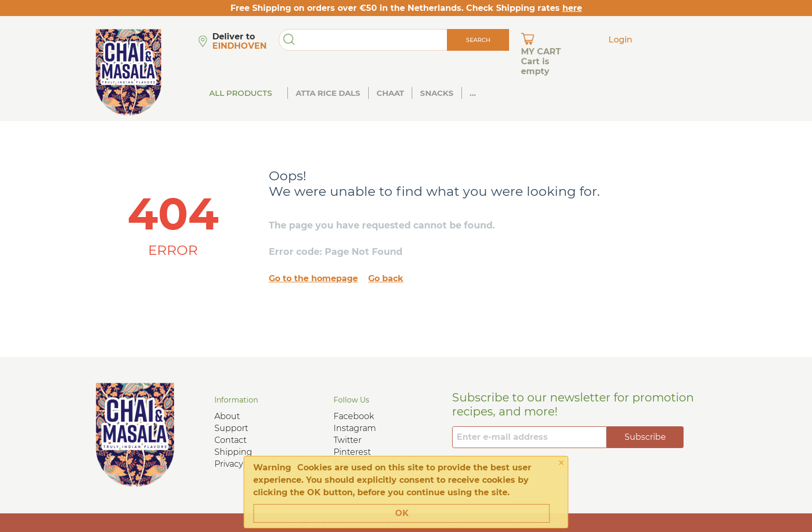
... (473, 93)
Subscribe (645, 437)
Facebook (354, 416)
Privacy (229, 464)
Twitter (347, 440)
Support (231, 428)
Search (478, 40)
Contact (230, 440)
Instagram (355, 428)
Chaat (390, 93)
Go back (386, 278)
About (227, 416)
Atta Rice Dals (328, 93)
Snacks (437, 93)
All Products (241, 93)
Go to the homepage (313, 278)
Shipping (233, 452)
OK (402, 513)
